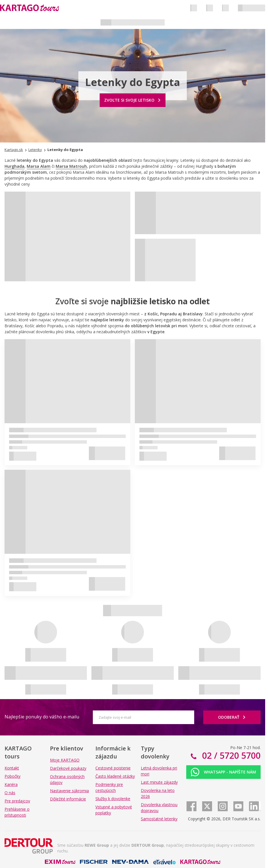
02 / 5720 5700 (230, 755)
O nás (10, 793)
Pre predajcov (17, 801)
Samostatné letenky (159, 819)
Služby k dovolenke (113, 799)
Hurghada (14, 166)
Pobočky (12, 776)
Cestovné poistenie (113, 768)
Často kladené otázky (115, 776)
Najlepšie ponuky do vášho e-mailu (42, 717)
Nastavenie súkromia (69, 791)
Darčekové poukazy (68, 768)
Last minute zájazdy (159, 782)
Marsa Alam (39, 166)
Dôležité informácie (68, 799)
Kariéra (11, 784)
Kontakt (12, 768)
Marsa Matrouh (71, 166)
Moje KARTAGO (65, 760)
